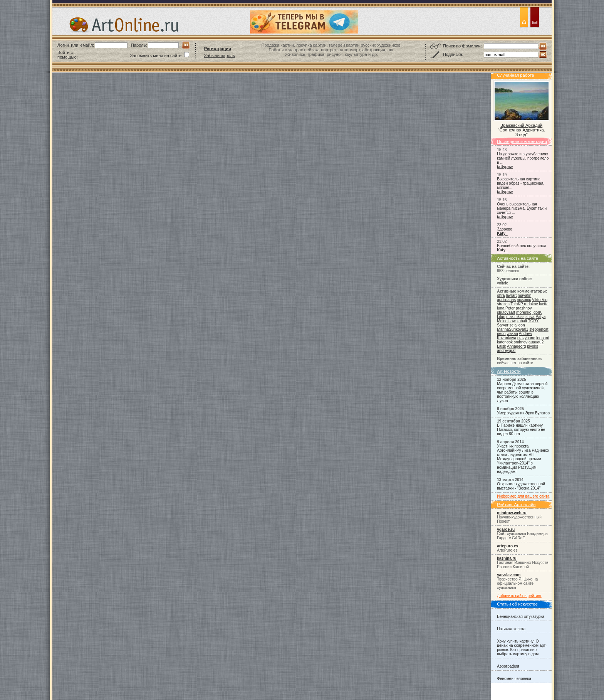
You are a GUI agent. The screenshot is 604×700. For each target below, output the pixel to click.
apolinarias (506, 300)
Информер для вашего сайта (523, 496)
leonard (543, 338)
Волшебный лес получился (521, 246)
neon (501, 334)
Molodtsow (506, 321)
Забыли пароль (220, 56)
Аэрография (508, 666)
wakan (512, 334)
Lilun (501, 317)
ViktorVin (540, 300)
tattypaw (505, 167)
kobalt (522, 321)
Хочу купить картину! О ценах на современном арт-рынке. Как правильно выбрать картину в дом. (522, 648)
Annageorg (516, 346)
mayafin (524, 295)
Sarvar (503, 325)
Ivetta (544, 304)
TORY (533, 321)
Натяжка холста (511, 629)
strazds (503, 304)
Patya (541, 317)
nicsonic (524, 300)
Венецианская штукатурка (521, 617)
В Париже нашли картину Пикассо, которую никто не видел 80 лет (521, 430)
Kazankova (507, 338)
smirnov (521, 342)
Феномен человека (514, 679)
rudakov (531, 304)
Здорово (505, 229)
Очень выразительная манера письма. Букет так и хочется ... (522, 208)
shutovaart (506, 312)
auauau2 (536, 342)
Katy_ (502, 233)
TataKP (517, 304)
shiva (530, 317)
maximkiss (515, 317)
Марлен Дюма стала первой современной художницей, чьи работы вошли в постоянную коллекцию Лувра (522, 392)
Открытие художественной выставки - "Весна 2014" (521, 486)
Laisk (502, 346)
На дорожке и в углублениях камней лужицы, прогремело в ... (523, 158)
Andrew (525, 334)
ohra (501, 295)
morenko (524, 312)
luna (501, 308)
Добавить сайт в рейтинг (519, 596)
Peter (510, 308)
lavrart (511, 295)
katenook (505, 342)
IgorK (537, 312)
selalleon (517, 325)
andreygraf (506, 351)
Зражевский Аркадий (521, 125)
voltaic (502, 283)
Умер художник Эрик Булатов (523, 413)
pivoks (533, 346)
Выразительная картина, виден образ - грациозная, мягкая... (521, 183)
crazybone (526, 338)
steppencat (539, 329)
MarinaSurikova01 (513, 329)
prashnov (524, 308)
